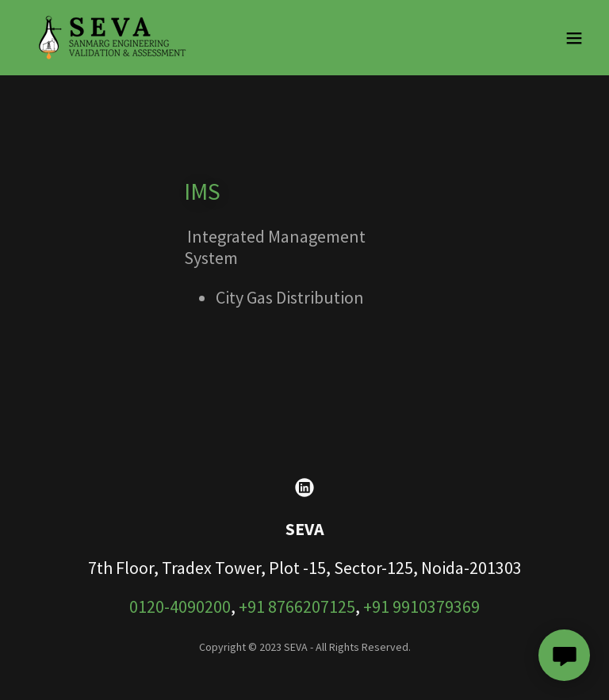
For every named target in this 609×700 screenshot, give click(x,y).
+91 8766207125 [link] (297, 606)
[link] (113, 38)
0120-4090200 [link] (180, 606)
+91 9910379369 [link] (421, 606)
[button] (574, 38)
